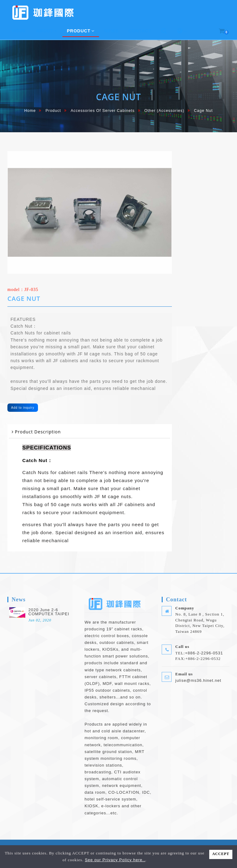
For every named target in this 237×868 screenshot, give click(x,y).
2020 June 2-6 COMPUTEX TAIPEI (49, 612)
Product (53, 111)
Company (185, 608)
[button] (164, 31)
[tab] (89, 432)
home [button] (19, 31)
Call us (182, 647)
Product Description (38, 432)
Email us (184, 674)
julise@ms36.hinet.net (198, 680)
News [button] (111, 31)
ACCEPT (221, 854)
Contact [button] (140, 31)
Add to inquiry (23, 408)
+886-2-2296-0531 (204, 653)
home (30, 111)
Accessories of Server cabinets (103, 111)
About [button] (47, 31)
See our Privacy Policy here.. (115, 860)
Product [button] (81, 31)
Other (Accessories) (164, 111)
